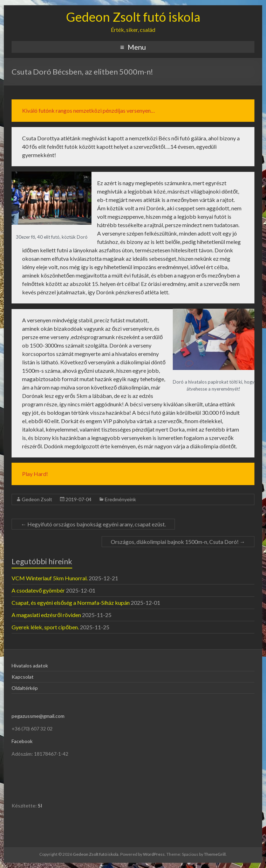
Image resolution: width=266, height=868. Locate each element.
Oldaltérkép (25, 688)
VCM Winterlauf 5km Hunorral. (50, 578)
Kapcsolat (23, 677)
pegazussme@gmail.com (38, 716)
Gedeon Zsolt (37, 499)
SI (40, 806)
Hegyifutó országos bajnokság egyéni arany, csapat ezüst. (93, 524)
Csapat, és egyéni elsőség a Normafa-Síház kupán (71, 603)
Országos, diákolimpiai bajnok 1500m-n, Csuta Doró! (178, 542)
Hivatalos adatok (30, 666)
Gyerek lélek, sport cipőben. (45, 627)
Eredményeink (120, 499)
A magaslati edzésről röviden (46, 615)
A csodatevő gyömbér (38, 590)
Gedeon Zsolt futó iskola (133, 17)
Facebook (22, 741)
